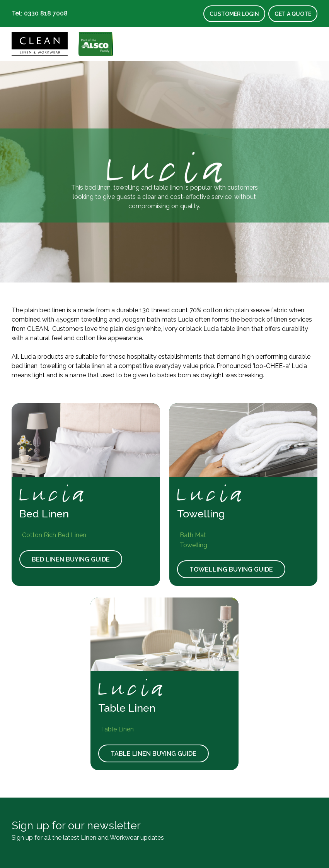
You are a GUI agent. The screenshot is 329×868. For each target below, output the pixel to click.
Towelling (192, 545)
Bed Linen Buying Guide (71, 559)
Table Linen (116, 729)
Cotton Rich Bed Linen (53, 535)
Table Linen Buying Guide (153, 754)
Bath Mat (192, 535)
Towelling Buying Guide (231, 569)
